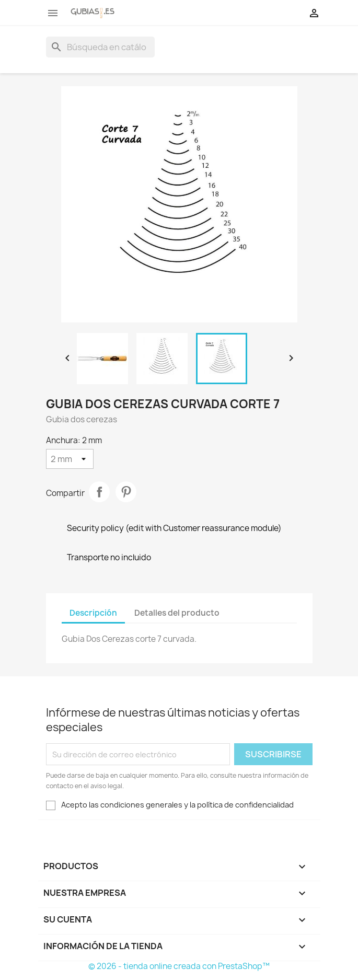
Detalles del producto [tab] (177, 613)
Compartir (99, 492)
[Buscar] (100, 47)
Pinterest (126, 492)
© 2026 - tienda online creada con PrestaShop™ (179, 966)
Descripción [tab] (93, 613)
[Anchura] (70, 459)
